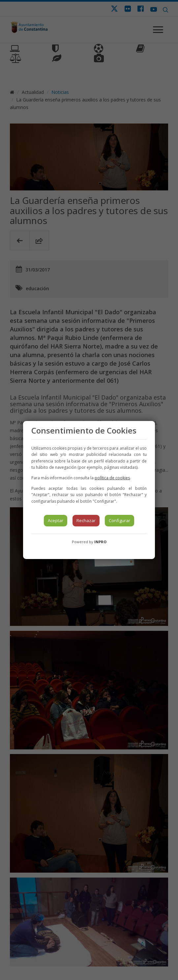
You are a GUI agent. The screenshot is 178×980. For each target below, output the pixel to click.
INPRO (100, 542)
